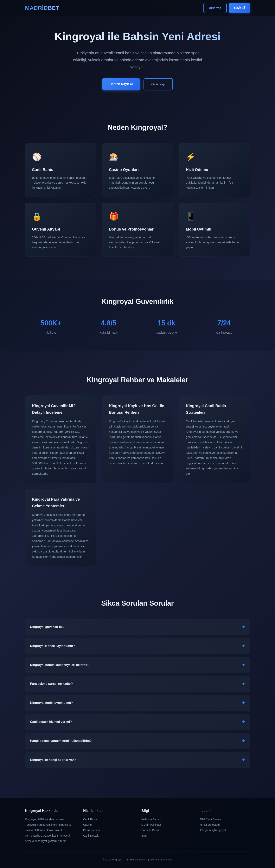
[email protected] (210, 825)
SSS (144, 836)
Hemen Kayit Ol (121, 84)
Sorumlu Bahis (150, 831)
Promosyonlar (92, 831)
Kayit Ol (239, 8)
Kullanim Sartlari (151, 820)
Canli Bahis (90, 820)
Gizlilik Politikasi (151, 825)
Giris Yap (214, 8)
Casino (87, 825)
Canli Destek (91, 836)
